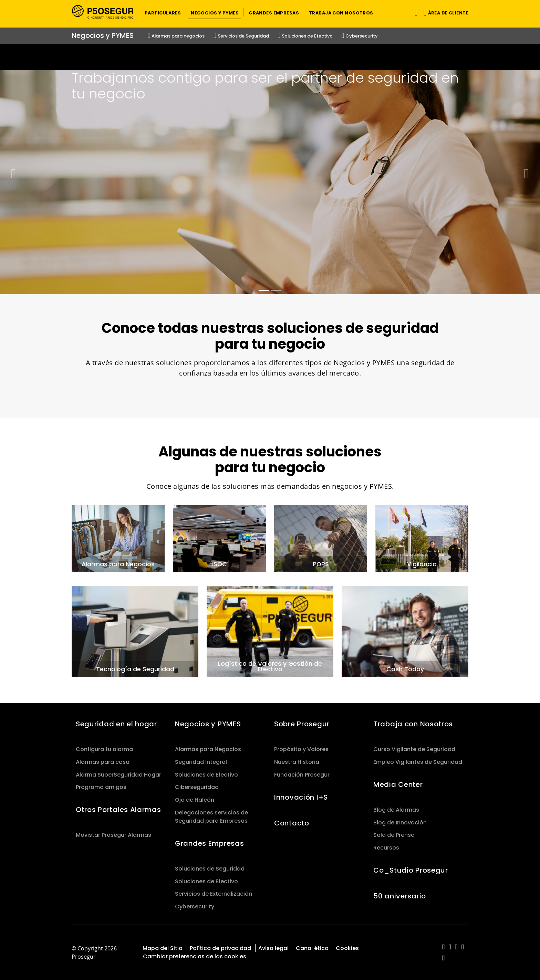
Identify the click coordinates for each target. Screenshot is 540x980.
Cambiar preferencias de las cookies (195, 956)
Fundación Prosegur (302, 775)
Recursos (386, 848)
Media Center (398, 784)
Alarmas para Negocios (208, 749)
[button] (163, 12)
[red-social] (443, 947)
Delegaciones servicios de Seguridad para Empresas (211, 817)
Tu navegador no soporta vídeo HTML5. (270, 57)
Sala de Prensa (394, 835)
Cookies (347, 948)
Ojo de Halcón (195, 800)
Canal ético (312, 948)
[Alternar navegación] (415, 13)
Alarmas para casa (103, 762)
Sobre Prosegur (302, 724)
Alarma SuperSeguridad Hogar (118, 775)
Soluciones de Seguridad (210, 869)
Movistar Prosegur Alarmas (113, 835)
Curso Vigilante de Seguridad (414, 749)
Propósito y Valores (301, 749)
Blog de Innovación (400, 823)
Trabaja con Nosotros (413, 724)
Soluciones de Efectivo (206, 775)
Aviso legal (273, 948)
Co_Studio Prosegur (411, 870)
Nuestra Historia (297, 762)
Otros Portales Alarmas (118, 810)
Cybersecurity (195, 907)
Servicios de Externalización (214, 894)
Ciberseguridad (197, 787)
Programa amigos (101, 787)
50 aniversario (400, 896)
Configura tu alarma (104, 749)
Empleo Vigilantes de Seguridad (418, 762)
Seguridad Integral (201, 762)
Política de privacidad (220, 948)
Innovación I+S (301, 797)
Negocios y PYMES (208, 724)
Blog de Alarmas (396, 810)
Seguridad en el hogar (116, 724)
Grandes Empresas (209, 843)
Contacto (292, 823)
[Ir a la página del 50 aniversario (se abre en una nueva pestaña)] (270, 57)
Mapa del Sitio (163, 948)
